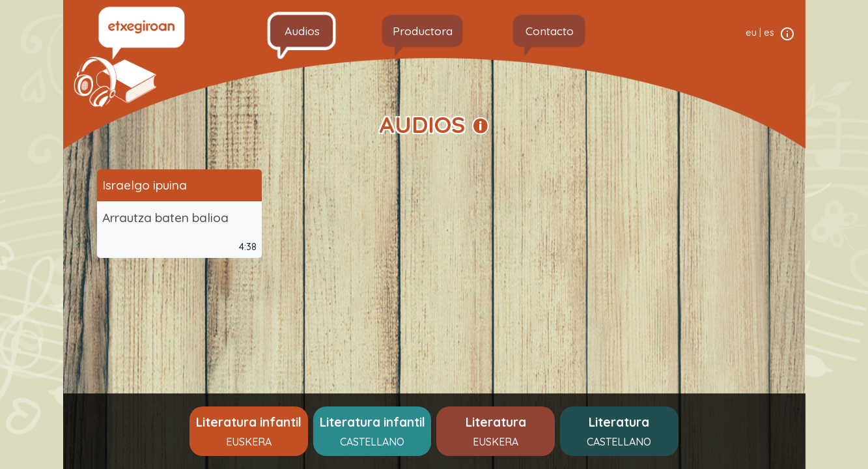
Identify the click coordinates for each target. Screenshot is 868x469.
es (769, 33)
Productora (423, 31)
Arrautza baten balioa (165, 218)
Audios (302, 31)
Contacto (550, 31)
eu (751, 33)
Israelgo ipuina (145, 185)
